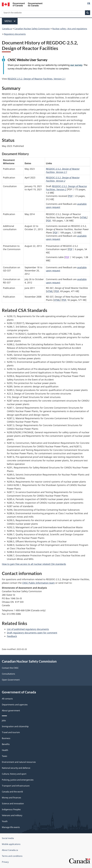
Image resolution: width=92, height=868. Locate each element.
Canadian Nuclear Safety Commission (32, 29)
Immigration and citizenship (15, 726)
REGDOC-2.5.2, (63, 170)
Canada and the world (12, 792)
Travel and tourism (11, 732)
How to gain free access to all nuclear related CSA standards (34, 564)
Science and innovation (13, 804)
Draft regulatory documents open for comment (32, 633)
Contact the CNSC (10, 668)
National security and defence (16, 768)
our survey (76, 65)
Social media (8, 838)
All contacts (7, 699)
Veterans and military (12, 815)
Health (5, 750)
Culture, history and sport (14, 774)
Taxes (5, 756)
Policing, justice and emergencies (18, 780)
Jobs (4, 720)
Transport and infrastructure (16, 786)
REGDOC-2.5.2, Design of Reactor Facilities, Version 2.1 (37, 79)
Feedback (12, 636)
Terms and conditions (12, 856)
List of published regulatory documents (28, 629)
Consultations (8, 674)
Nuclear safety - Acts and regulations (70, 29)
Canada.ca (7, 29)
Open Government (11, 680)
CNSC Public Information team (38, 583)
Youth (5, 821)
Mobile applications (11, 844)
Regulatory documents (15, 34)
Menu (10, 21)
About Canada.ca (10, 850)
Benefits (6, 744)
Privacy (5, 862)
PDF (71, 196)
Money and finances (11, 798)
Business (6, 738)
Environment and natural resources (19, 762)
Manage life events (11, 827)
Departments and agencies (15, 705)
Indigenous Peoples (11, 809)
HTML (84, 217)
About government (11, 711)
